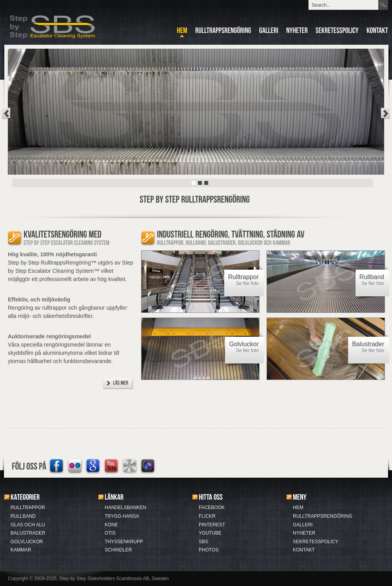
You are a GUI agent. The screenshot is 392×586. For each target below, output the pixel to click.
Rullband (372, 277)
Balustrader (368, 344)
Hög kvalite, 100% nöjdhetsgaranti (52, 254)
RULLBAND (23, 516)
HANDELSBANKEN (125, 508)
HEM (298, 508)
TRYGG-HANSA (122, 516)
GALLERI (303, 525)
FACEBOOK (212, 508)
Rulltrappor (243, 277)
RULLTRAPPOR (28, 508)
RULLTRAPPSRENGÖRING (323, 516)
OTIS (110, 533)
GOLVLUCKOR (27, 542)
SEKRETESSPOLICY (316, 542)
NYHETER (304, 533)
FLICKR (207, 516)
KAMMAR (21, 550)
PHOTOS (209, 550)
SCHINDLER (118, 550)
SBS (203, 542)
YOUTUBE (210, 533)
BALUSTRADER (28, 533)
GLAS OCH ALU (28, 525)
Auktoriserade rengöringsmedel (49, 336)
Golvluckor (244, 344)
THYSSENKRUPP (124, 542)
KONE (111, 525)
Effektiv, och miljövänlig (39, 299)
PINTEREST (212, 525)
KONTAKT (304, 550)
